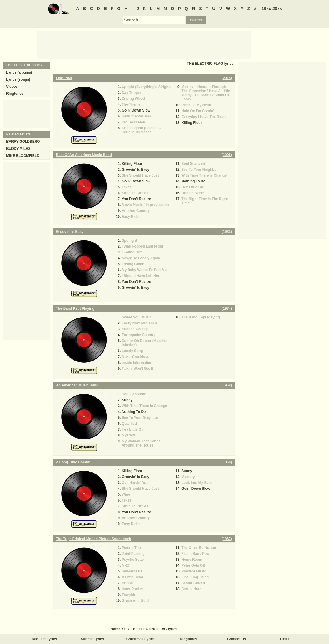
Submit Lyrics (93, 639)
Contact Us (236, 639)
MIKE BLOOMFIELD (23, 156)
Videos (12, 87)
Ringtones (15, 94)
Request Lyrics (44, 639)
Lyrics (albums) (19, 72)
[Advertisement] (144, 44)
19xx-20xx (272, 9)
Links (285, 639)
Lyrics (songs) (18, 79)
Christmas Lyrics (141, 639)
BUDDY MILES (18, 149)
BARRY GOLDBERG (23, 142)
